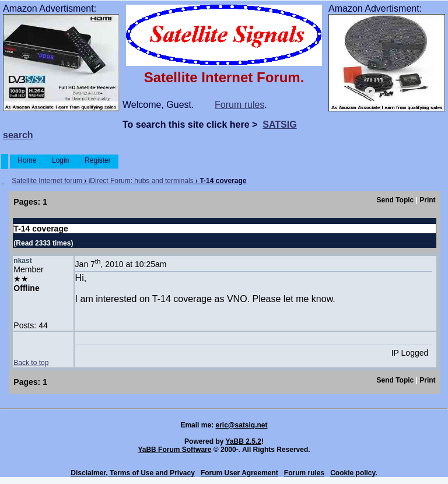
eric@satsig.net (241, 425)
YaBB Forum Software (174, 450)
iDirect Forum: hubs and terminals (141, 181)
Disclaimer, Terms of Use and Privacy (133, 473)
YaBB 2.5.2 (244, 441)
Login (61, 160)
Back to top (31, 363)
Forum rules (239, 105)
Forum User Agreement (239, 473)
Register (98, 160)
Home (27, 160)
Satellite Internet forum (47, 181)
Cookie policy (353, 473)
